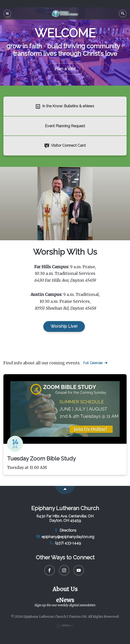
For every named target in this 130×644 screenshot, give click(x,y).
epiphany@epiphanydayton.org (65, 537)
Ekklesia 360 (65, 625)
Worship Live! (64, 326)
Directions (65, 530)
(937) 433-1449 (65, 543)
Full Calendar (95, 363)
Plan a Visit (65, 69)
